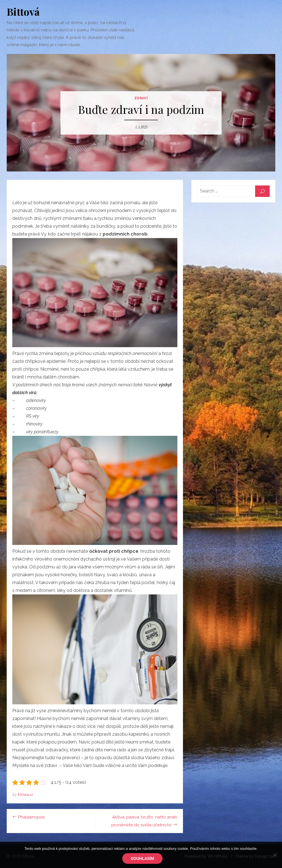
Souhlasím (142, 858)
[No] (275, 855)
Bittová (23, 11)
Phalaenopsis (31, 817)
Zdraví (141, 98)
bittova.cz (25, 795)
